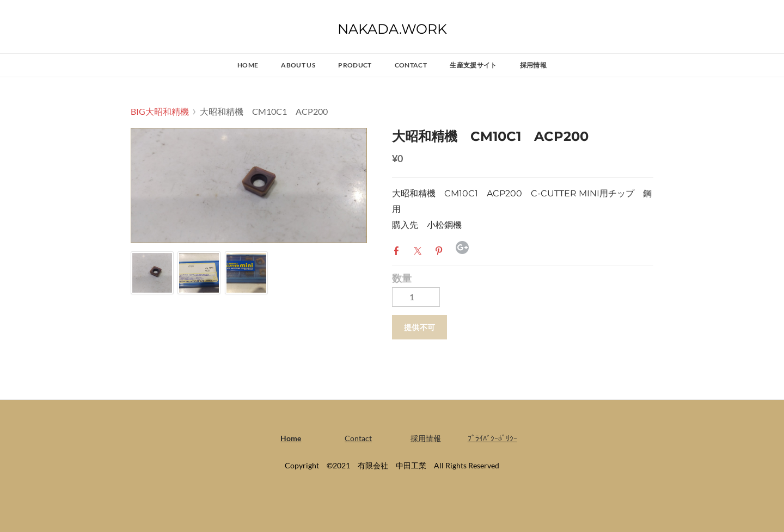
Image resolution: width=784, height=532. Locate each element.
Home (248, 65)
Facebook (399, 250)
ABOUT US (298, 65)
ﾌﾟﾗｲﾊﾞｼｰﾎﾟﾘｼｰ (492, 438)
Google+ (462, 248)
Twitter (420, 250)
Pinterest (441, 250)
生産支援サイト (473, 65)
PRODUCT (355, 65)
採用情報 (533, 65)
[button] (419, 327)
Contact (411, 65)
